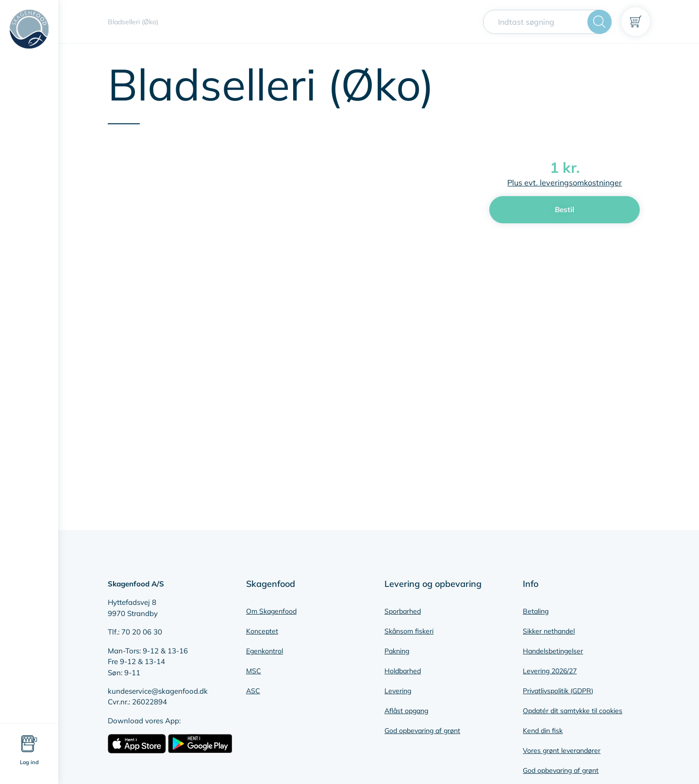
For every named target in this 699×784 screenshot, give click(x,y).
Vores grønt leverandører (562, 751)
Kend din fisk (543, 731)
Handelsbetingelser (553, 651)
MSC (254, 671)
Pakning (397, 651)
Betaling (536, 611)
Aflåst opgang (406, 711)
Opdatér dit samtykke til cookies (573, 711)
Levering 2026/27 (550, 671)
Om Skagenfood (271, 611)
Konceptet (262, 631)
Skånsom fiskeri (409, 631)
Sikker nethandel (549, 631)
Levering (398, 691)
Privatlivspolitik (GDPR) (558, 691)
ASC (253, 691)
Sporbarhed (403, 611)
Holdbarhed (403, 671)
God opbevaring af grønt (422, 731)
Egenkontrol (265, 651)
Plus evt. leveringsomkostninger (565, 183)
